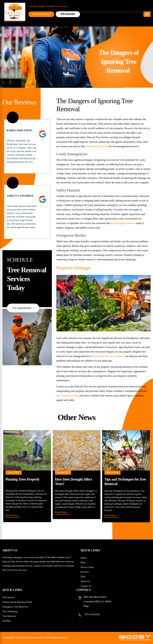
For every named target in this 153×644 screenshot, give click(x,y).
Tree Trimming (10, 611)
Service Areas (87, 567)
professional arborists (97, 147)
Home (84, 558)
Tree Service (9, 597)
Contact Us (86, 586)
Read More (12, 516)
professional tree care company (108, 357)
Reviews (85, 572)
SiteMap (7, 621)
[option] (27, 477)
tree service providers (68, 396)
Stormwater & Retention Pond (17, 602)
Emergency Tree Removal (15, 607)
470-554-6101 (92, 614)
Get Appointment (22, 309)
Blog (83, 562)
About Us (85, 581)
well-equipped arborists (123, 224)
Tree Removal (9, 616)
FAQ (83, 577)
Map (86, 606)
